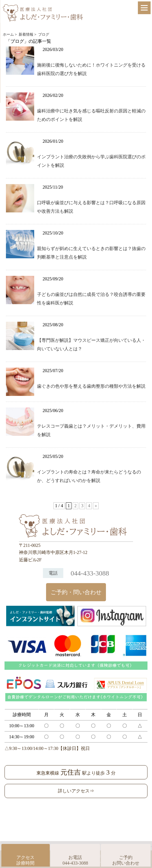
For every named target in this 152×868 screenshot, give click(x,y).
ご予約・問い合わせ (76, 592)
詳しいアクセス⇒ (76, 791)
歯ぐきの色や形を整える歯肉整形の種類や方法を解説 (91, 386)
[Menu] (144, 8)
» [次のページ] (96, 506)
